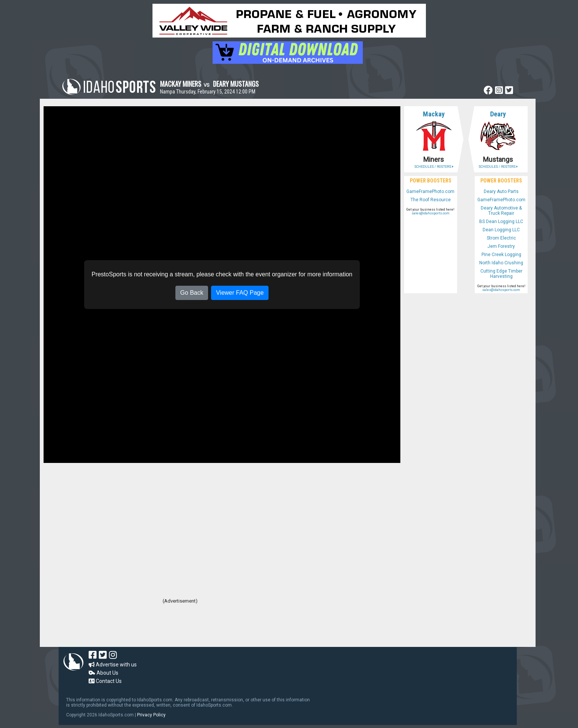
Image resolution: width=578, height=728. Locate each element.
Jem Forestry (501, 246)
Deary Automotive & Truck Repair (501, 211)
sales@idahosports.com (431, 213)
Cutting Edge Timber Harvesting (501, 274)
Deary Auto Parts (501, 191)
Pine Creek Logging (501, 255)
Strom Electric (501, 238)
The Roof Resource (431, 200)
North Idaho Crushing (501, 263)
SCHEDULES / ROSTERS (434, 167)
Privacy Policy (151, 715)
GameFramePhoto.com (430, 191)
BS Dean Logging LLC (501, 222)
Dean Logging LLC (501, 230)
